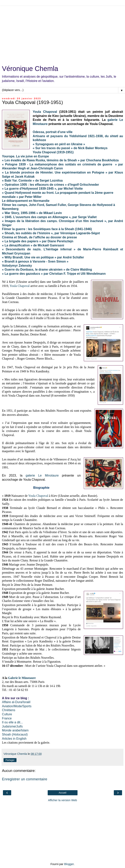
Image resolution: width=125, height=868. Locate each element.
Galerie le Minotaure (22, 678)
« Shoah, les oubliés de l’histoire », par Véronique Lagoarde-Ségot (51, 233)
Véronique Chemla (30, 69)
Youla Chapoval (45, 112)
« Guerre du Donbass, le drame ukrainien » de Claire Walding (47, 270)
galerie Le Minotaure (42, 475)
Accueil (62, 793)
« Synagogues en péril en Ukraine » (59, 144)
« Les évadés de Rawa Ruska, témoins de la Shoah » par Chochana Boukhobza (60, 160)
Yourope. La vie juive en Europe (25, 156)
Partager (10, 760)
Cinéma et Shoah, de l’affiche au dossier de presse (39, 237)
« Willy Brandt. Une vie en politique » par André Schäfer (43, 257)
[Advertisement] (62, 33)
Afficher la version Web (62, 800)
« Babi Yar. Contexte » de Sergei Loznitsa (32, 180)
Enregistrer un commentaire (25, 779)
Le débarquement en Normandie (26, 201)
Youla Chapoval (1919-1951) (53, 152)
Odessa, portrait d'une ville (53, 132)
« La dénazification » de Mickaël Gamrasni (33, 245)
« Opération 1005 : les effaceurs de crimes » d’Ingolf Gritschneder (50, 185)
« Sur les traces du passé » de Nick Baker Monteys (70, 148)
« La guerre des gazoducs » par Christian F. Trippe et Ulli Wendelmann (54, 274)
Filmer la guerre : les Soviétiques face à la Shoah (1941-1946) (47, 229)
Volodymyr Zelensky (17, 266)
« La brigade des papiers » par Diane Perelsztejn (38, 241)
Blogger (69, 864)
